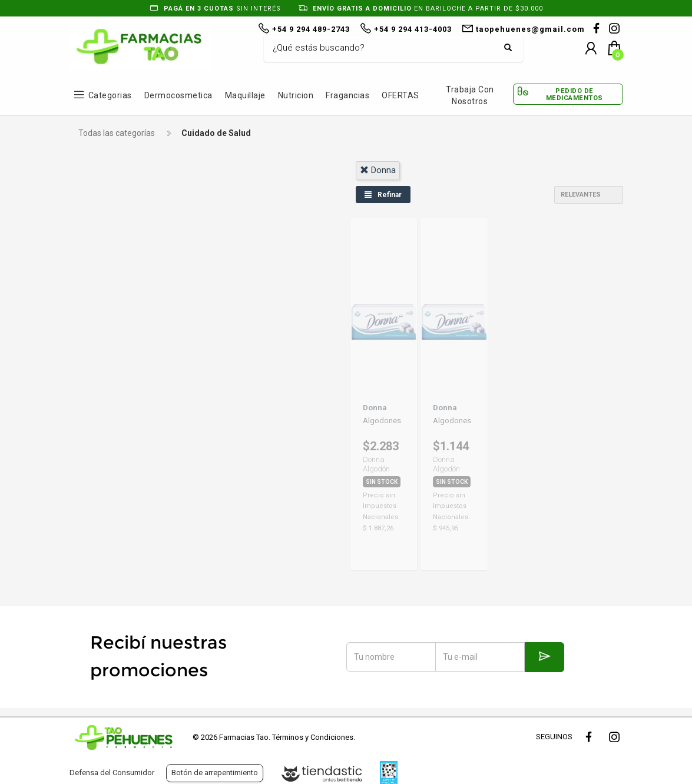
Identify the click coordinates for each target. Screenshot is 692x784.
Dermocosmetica (178, 95)
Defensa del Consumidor (112, 773)
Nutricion (296, 95)
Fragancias (347, 95)
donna (378, 170)
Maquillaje (245, 95)
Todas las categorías (117, 133)
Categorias (110, 95)
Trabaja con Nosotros (470, 95)
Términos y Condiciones (313, 737)
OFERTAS (400, 95)
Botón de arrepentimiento (215, 773)
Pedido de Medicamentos (575, 94)
